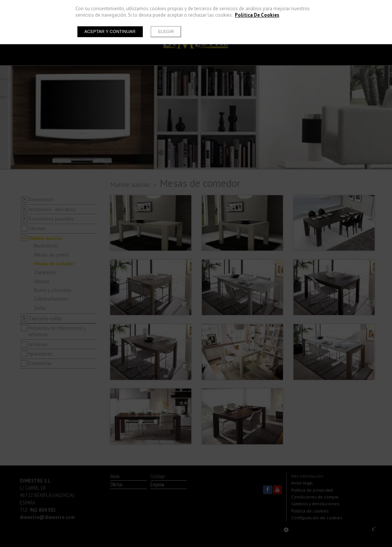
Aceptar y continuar (110, 31)
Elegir (166, 31)
